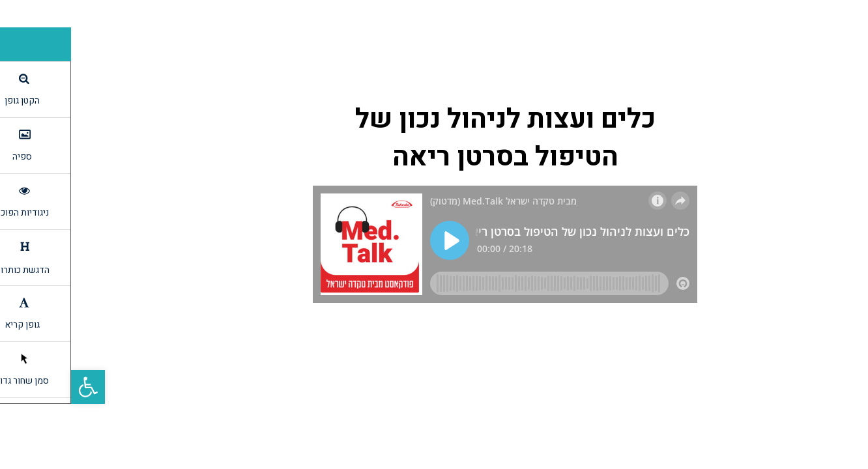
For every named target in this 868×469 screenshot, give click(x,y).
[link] (17, 387)
